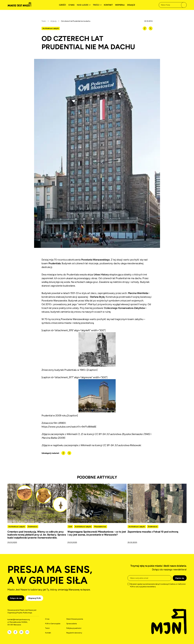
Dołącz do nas (16, 598)
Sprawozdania (72, 624)
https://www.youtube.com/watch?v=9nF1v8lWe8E (69, 427)
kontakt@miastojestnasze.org (19, 620)
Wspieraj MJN (34, 598)
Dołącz (131, 5)
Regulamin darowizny (74, 633)
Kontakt (108, 5)
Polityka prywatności (74, 628)
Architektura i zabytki (51, 28)
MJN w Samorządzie (53, 624)
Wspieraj (120, 5)
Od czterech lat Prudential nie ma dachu (76, 21)
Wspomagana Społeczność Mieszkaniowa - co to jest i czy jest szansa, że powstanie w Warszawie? (97, 533)
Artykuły (53, 21)
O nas (71, 5)
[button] (84, 5)
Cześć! (62, 5)
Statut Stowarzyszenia (75, 619)
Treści (44, 21)
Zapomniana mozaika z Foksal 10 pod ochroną (153, 532)
